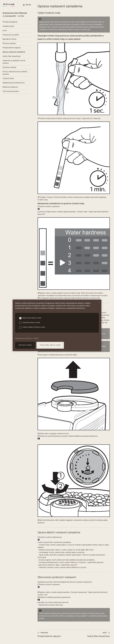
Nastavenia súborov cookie (27, 338)
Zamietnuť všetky (25, 345)
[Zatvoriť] (99, 302)
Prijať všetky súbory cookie (50, 345)
